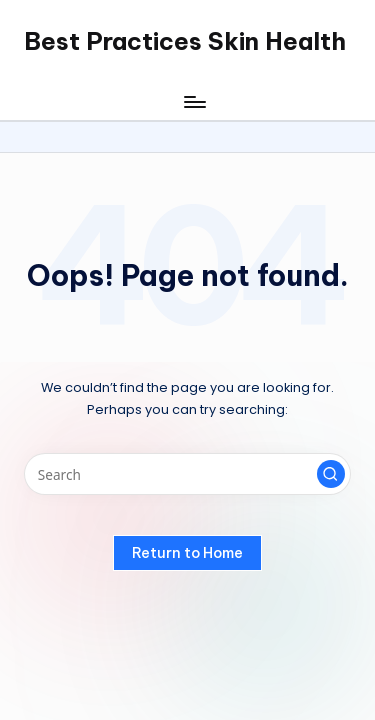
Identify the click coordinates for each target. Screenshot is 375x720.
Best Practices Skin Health (185, 41)
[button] (331, 474)
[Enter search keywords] (187, 474)
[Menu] (194, 101)
